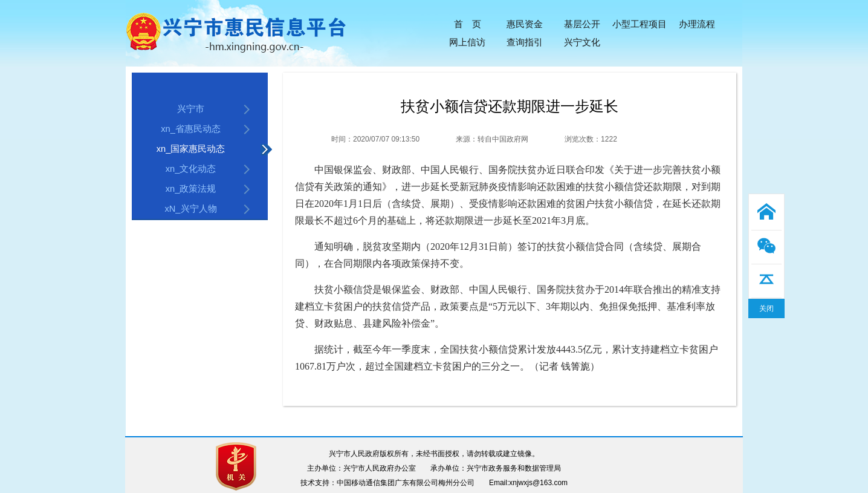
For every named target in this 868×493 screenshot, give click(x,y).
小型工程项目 (640, 24)
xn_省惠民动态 (191, 129)
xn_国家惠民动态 (191, 149)
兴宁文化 (582, 42)
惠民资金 (525, 24)
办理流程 (697, 24)
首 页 (468, 24)
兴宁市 (191, 109)
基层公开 (582, 24)
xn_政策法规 (191, 189)
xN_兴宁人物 (190, 209)
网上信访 (467, 42)
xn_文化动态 (191, 169)
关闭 (766, 309)
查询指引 (525, 42)
